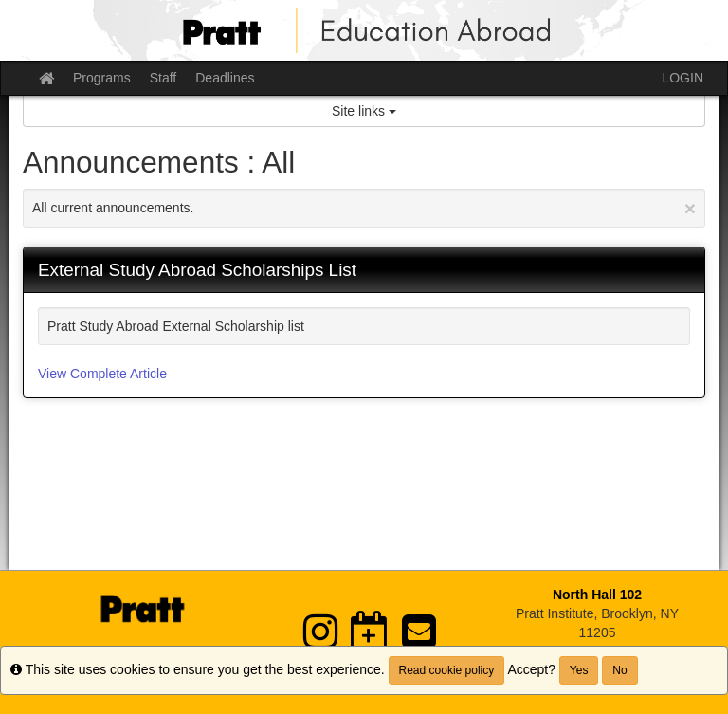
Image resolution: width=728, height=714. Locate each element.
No (619, 670)
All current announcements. (364, 208)
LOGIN (682, 78)
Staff (164, 78)
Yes (579, 670)
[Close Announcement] (690, 208)
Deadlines (225, 78)
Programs (102, 78)
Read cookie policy (447, 670)
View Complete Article (102, 374)
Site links (364, 111)
